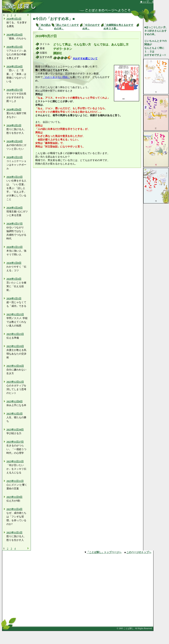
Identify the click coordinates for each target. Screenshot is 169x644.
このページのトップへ (139, 552)
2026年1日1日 (14, 299)
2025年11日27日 (15, 442)
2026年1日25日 (14, 157)
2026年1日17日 (14, 224)
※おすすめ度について (85, 59)
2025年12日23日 (15, 334)
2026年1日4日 (14, 279)
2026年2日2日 (14, 125)
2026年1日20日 (14, 208)
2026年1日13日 (14, 247)
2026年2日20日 (14, 67)
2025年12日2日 (14, 414)
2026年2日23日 (14, 47)
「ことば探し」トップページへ (104, 552)
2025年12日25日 (15, 314)
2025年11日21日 (15, 461)
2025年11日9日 (14, 497)
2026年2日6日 (14, 110)
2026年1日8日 (14, 263)
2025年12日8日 (14, 401)
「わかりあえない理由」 (56, 77)
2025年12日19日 (15, 346)
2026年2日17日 (14, 90)
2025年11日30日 (15, 430)
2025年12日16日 (15, 366)
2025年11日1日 (14, 533)
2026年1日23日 (14, 177)
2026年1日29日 (14, 141)
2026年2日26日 (14, 35)
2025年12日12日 (15, 382)
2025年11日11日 (15, 481)
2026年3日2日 (14, 19)
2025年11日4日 (14, 509)
